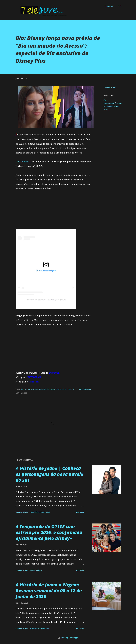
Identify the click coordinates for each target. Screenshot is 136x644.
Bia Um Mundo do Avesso (113, 103)
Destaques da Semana (111, 106)
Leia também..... (24, 162)
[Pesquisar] (109, 6)
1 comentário (36, 570)
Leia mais (80, 512)
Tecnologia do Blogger (68, 638)
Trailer (106, 109)
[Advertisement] (53, 213)
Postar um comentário (40, 512)
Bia (105, 100)
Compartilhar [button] (110, 87)
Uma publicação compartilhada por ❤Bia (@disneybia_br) (46, 300)
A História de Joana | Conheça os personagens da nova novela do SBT (50, 474)
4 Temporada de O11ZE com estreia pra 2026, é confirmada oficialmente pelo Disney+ (49, 532)
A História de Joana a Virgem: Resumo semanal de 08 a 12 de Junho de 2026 (49, 591)
